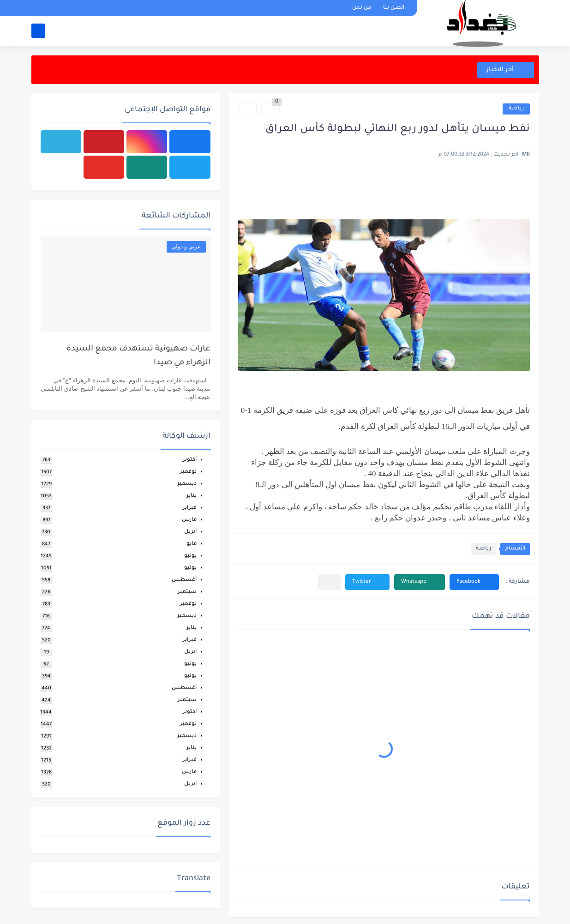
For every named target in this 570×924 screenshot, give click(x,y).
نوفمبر (188, 472)
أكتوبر (190, 460)
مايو (192, 544)
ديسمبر (187, 484)
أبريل (190, 532)
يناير (192, 496)
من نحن (362, 8)
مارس (189, 520)
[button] (474, 582)
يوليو (190, 568)
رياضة (516, 109)
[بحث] (38, 31)
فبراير (190, 508)
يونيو (190, 556)
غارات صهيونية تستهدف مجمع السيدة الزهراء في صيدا (138, 356)
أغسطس (184, 580)
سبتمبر (187, 592)
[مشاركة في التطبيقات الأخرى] (329, 582)
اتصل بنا (394, 8)
